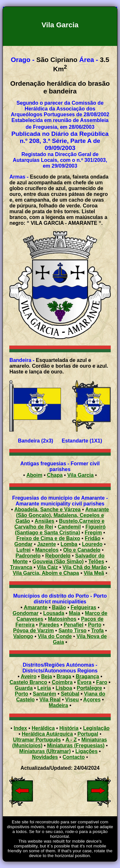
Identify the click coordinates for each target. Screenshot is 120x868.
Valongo (23, 636)
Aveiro (29, 676)
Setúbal (70, 694)
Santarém (45, 694)
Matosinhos (62, 619)
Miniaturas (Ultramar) (45, 751)
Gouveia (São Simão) (58, 561)
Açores (92, 700)
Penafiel (73, 625)
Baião (59, 607)
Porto (95, 625)
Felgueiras (84, 607)
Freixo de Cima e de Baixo (48, 538)
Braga (64, 676)
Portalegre (89, 688)
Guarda (24, 688)
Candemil (69, 527)
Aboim (34, 475)
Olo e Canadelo (82, 550)
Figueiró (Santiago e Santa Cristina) (60, 530)
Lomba (69, 544)
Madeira (58, 705)
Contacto (74, 757)
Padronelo (28, 556)
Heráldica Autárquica (47, 734)
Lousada (54, 613)
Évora (84, 682)
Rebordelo (58, 556)
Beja (47, 676)
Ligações (87, 751)
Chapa (55, 475)
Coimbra (62, 682)
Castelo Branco (28, 682)
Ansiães (44, 521)
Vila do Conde (55, 636)
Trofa (97, 631)
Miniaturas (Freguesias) (76, 745)
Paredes (49, 625)
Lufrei (23, 550)
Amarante (36, 607)
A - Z (71, 740)
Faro (102, 682)
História (69, 728)
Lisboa (64, 688)
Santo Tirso (73, 631)
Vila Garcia (80, 475)
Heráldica (43, 728)
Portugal (88, 734)
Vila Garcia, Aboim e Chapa (46, 573)
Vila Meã (94, 573)
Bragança (88, 676)
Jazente (47, 544)
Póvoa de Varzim (33, 631)
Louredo (92, 544)
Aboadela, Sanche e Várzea (48, 509)
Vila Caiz (47, 567)
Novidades (45, 757)
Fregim (93, 533)
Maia (75, 613)
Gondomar (25, 613)
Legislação (96, 728)
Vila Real (50, 700)
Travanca (21, 567)
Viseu (72, 700)
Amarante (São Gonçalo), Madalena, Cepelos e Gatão (62, 515)
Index (20, 728)
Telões (96, 561)
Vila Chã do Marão (84, 567)
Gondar (24, 544)
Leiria (44, 688)
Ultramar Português (37, 740)
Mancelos (47, 550)
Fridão (93, 538)
